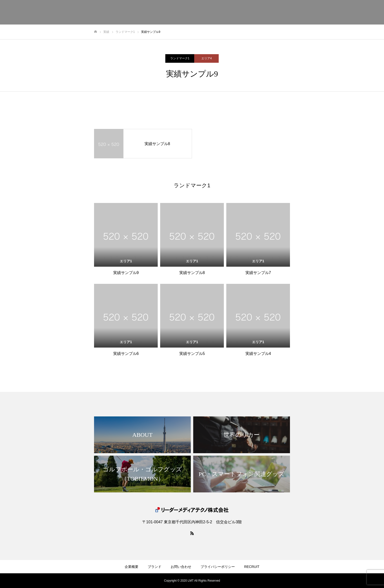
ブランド (155, 567)
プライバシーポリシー (218, 567)
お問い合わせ (181, 567)
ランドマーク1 (180, 58)
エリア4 (207, 58)
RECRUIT (252, 567)
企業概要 (132, 567)
